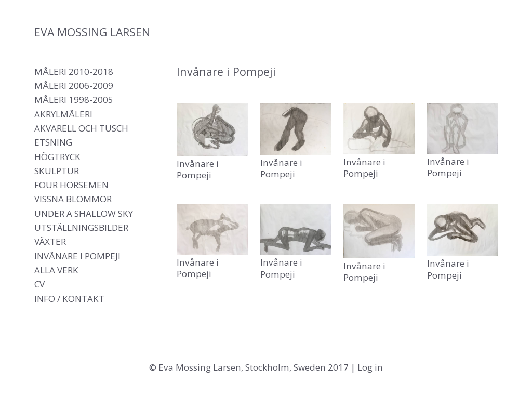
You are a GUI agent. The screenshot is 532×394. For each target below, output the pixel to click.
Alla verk (56, 270)
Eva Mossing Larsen (92, 32)
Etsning (53, 142)
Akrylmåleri (63, 114)
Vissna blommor (73, 199)
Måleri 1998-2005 (74, 100)
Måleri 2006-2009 (74, 86)
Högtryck (57, 157)
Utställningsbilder (81, 227)
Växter (50, 241)
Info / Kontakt (69, 299)
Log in (370, 367)
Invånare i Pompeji (77, 256)
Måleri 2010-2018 (74, 71)
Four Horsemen (71, 185)
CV (39, 284)
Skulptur (57, 171)
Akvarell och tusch (81, 128)
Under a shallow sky (84, 213)
